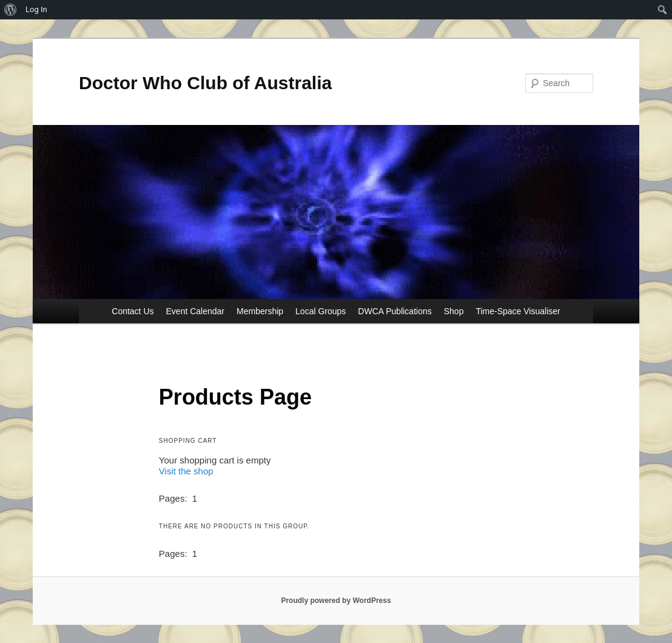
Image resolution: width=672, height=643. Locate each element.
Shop (454, 311)
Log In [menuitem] (36, 9)
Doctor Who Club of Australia (205, 83)
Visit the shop (186, 471)
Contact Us (133, 311)
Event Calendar (196, 311)
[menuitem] (11, 10)
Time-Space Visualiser (518, 311)
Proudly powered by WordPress (336, 601)
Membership (260, 311)
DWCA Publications (395, 311)
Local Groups (321, 311)
